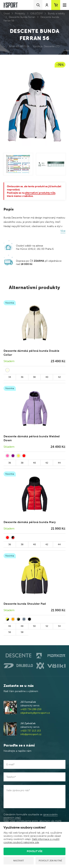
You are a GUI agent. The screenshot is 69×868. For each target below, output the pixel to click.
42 (59, 377)
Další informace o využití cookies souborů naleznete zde (31, 841)
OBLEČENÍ (36, 13)
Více (63, 231)
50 (34, 626)
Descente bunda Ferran (22, 17)
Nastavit (19, 861)
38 (34, 377)
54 (59, 626)
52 (47, 626)
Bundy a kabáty (56, 13)
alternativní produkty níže (40, 193)
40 (47, 377)
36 (22, 377)
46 (10, 626)
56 (10, 632)
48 (22, 626)
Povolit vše (35, 851)
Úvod (7, 13)
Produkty (20, 13)
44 (59, 463)
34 (10, 377)
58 (22, 632)
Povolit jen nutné (50, 861)
